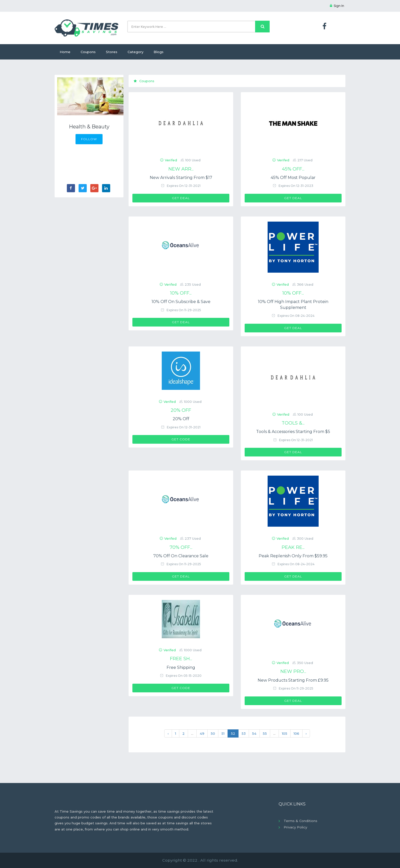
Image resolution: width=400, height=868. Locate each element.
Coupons (88, 52)
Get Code (181, 439)
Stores (112, 52)
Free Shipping (181, 667)
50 (213, 733)
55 (265, 733)
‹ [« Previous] (168, 733)
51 (223, 733)
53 (244, 733)
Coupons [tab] (144, 81)
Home (65, 52)
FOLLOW (89, 139)
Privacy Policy (295, 827)
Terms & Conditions (301, 821)
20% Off (181, 419)
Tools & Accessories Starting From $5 (293, 432)
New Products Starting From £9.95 (293, 680)
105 (285, 733)
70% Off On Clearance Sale (181, 556)
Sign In (337, 6)
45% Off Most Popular (293, 178)
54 (254, 733)
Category (135, 52)
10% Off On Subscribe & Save (181, 302)
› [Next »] (306, 733)
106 (296, 733)
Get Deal (181, 198)
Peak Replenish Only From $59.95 (293, 556)
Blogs (159, 52)
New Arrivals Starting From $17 (181, 178)
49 (202, 733)
